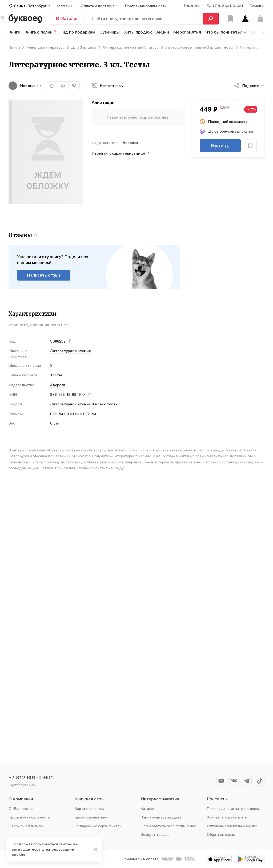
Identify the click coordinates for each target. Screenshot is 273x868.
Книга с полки (40, 32)
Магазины (66, 6)
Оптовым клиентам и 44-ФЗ (232, 826)
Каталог (67, 18)
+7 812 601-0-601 (31, 778)
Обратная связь (221, 834)
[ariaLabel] (95, 849)
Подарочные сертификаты (99, 826)
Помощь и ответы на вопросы (233, 809)
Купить (220, 146)
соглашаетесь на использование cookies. (43, 852)
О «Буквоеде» (21, 809)
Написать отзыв (44, 275)
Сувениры (110, 32)
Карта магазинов (89, 809)
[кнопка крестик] (70, 341)
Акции (163, 32)
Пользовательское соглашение (168, 826)
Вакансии (192, 6)
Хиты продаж (138, 32)
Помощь (257, 6)
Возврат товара (155, 834)
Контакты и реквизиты (227, 817)
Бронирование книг (92, 817)
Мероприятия (187, 32)
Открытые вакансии (27, 826)
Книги (14, 32)
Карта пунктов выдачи (161, 817)
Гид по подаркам (78, 32)
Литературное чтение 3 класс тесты (84, 404)
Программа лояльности (29, 817)
